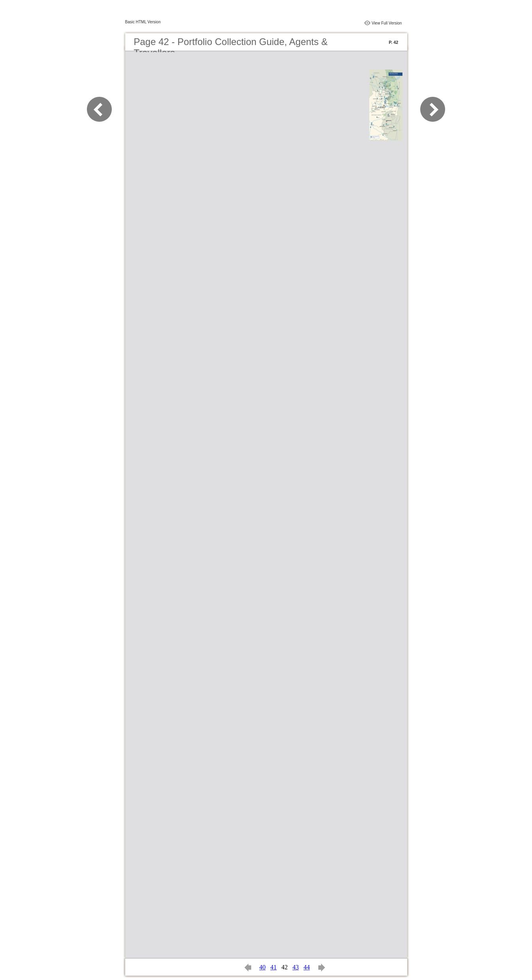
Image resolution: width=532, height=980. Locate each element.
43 (296, 967)
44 (307, 967)
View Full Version (387, 23)
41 (274, 967)
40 (263, 967)
